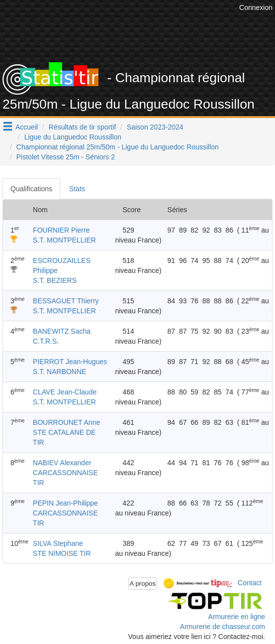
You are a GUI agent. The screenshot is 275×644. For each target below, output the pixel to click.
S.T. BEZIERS (55, 280)
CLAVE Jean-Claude (65, 392)
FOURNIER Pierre (61, 230)
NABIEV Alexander (62, 463)
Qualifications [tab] (31, 189)
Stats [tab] (77, 189)
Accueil (27, 127)
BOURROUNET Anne (66, 422)
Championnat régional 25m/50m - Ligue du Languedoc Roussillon (118, 147)
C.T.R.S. (46, 341)
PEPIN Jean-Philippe (65, 503)
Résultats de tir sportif (82, 127)
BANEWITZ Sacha (62, 331)
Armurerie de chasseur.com (223, 627)
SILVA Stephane (58, 543)
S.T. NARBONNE (59, 372)
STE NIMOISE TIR (62, 553)
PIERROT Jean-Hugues (70, 362)
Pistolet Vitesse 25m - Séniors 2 (66, 157)
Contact (250, 583)
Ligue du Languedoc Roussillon (73, 137)
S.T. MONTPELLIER (64, 240)
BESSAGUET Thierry (66, 301)
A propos (143, 583)
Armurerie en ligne (237, 617)
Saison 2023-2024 (155, 127)
